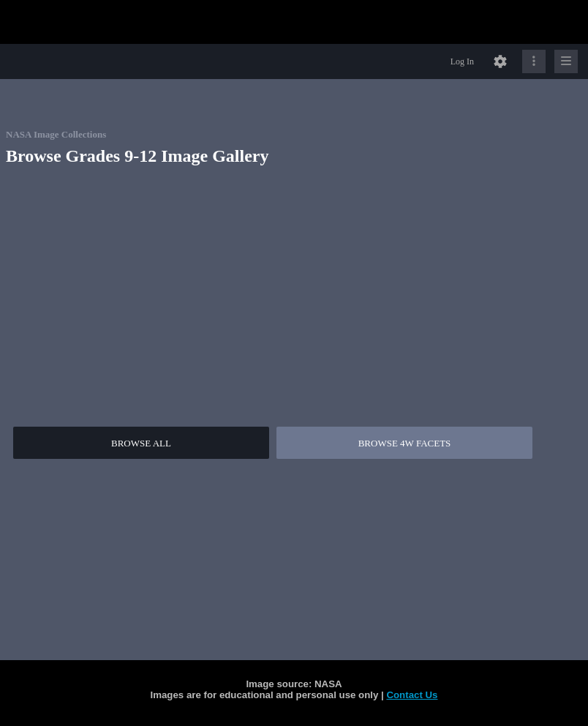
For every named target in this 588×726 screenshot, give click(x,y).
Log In (462, 61)
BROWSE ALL (141, 443)
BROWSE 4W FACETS (405, 443)
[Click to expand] (566, 61)
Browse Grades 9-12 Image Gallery (137, 156)
